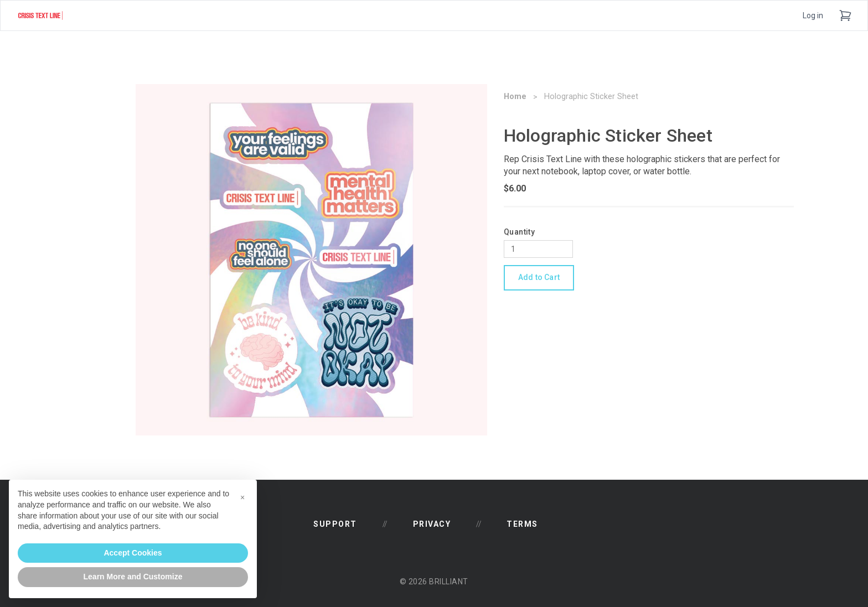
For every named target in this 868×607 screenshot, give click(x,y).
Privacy (432, 524)
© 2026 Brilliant (434, 582)
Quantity (519, 232)
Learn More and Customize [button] (133, 577)
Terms (522, 524)
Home (515, 97)
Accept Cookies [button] (133, 553)
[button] (242, 497)
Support (335, 524)
